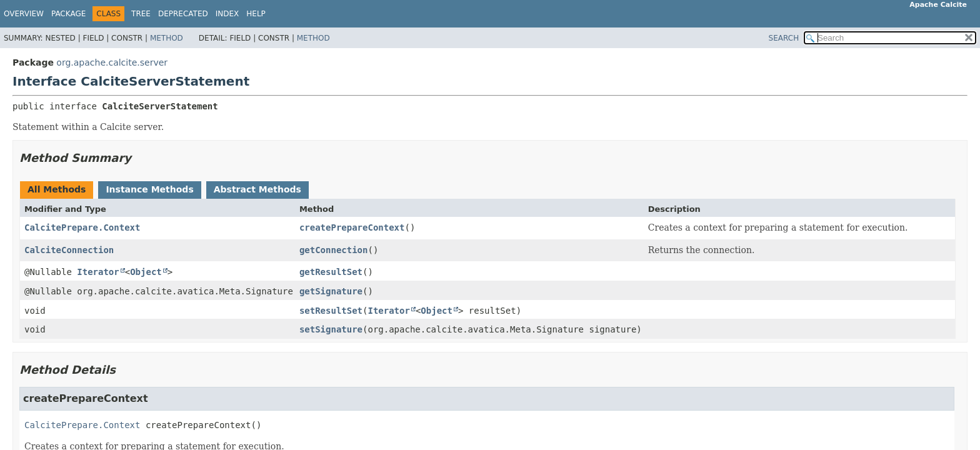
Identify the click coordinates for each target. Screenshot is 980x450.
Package (68, 14)
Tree (141, 14)
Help (256, 14)
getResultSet (331, 272)
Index (227, 14)
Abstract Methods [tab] (257, 189)
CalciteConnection (69, 250)
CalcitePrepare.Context (82, 227)
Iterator (98, 272)
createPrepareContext (352, 227)
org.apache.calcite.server (112, 62)
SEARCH (784, 38)
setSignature (331, 329)
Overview (24, 14)
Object (146, 272)
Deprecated (183, 14)
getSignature (331, 291)
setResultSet (331, 311)
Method (167, 38)
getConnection (334, 250)
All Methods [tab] (57, 189)
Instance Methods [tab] (149, 189)
